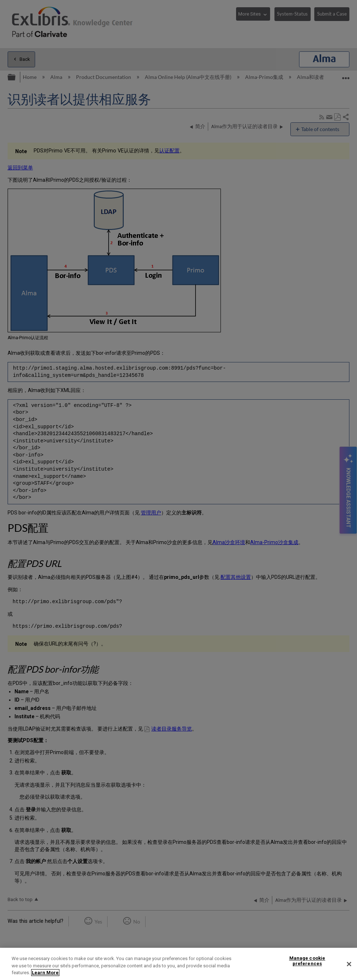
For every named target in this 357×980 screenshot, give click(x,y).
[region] (178, 964)
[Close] (349, 964)
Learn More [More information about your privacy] (45, 973)
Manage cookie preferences (307, 961)
